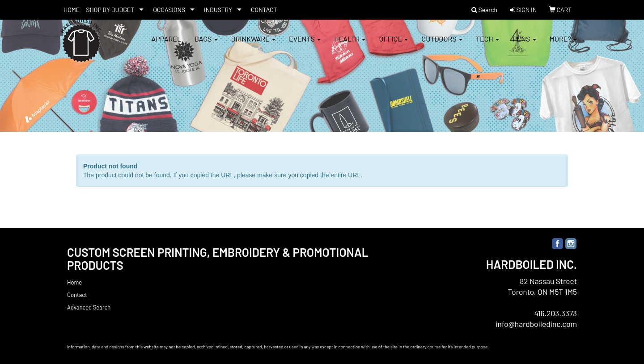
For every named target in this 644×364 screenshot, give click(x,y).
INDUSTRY (218, 10)
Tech (487, 44)
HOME (72, 10)
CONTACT (264, 10)
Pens (524, 44)
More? (563, 44)
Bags (206, 44)
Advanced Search (89, 307)
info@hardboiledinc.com (536, 324)
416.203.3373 (555, 313)
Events (305, 44)
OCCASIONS (169, 10)
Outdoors (442, 44)
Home (74, 282)
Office (393, 44)
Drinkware (253, 44)
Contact (77, 295)
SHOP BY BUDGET (110, 10)
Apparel (166, 44)
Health (350, 44)
